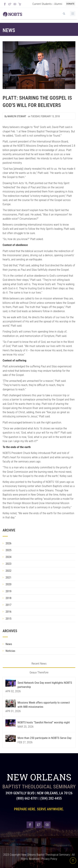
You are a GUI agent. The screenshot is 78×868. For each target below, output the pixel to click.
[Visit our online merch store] (20, 4)
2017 (9, 605)
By (15, 116)
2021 (9, 577)
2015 (9, 619)
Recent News (39, 663)
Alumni (58, 4)
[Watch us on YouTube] (15, 4)
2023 (9, 564)
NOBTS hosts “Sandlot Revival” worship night (44, 722)
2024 (9, 557)
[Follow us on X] (10, 4)
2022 (9, 571)
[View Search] (64, 13)
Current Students (42, 4)
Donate (71, 4)
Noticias (10, 651)
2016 (9, 612)
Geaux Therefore (39, 672)
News (9, 30)
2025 (9, 550)
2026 (9, 543)
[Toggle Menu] (73, 14)
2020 (9, 584)
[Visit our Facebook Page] (5, 4)
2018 (9, 598)
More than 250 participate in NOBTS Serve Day (44, 738)
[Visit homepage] (13, 14)
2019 (9, 591)
